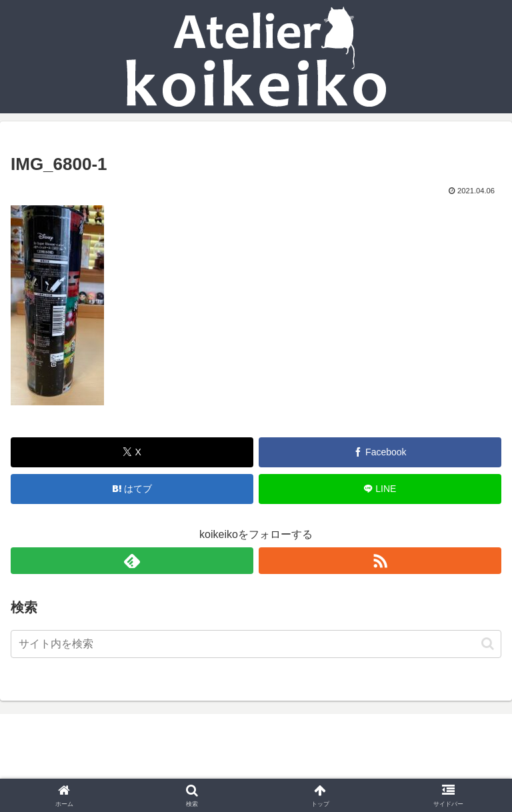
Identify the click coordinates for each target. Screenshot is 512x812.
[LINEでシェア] (380, 489)
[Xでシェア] (132, 452)
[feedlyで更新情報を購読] (132, 561)
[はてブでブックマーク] (132, 489)
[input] (256, 644)
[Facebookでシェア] (380, 452)
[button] (488, 644)
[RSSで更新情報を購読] (380, 561)
